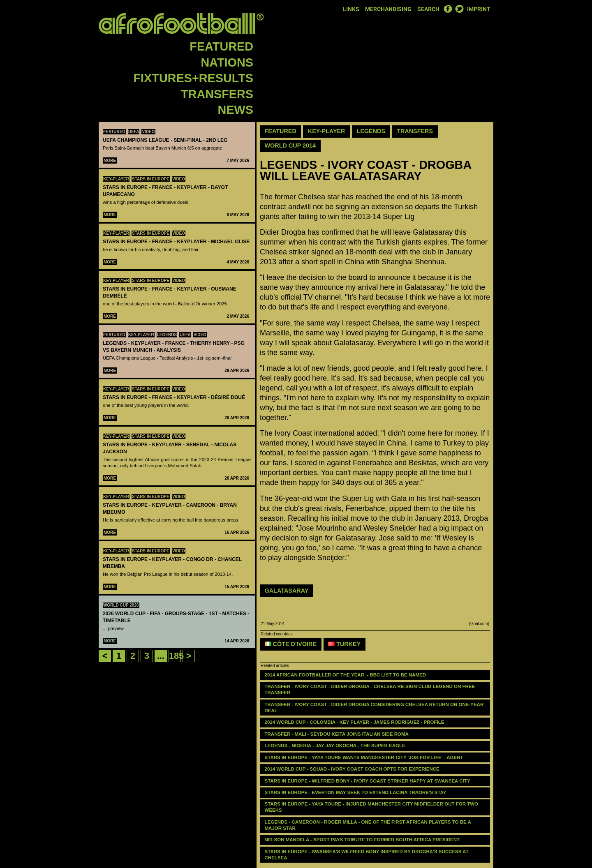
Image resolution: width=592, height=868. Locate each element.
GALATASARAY (287, 591)
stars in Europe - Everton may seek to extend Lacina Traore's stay (356, 792)
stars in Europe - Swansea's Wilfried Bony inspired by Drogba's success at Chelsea (367, 855)
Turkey (344, 644)
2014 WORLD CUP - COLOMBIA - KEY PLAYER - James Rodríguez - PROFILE (355, 722)
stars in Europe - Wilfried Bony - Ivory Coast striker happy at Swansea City (368, 781)
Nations (227, 62)
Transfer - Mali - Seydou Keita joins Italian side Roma (337, 734)
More (110, 160)
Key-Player (116, 179)
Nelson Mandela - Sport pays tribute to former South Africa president (362, 840)
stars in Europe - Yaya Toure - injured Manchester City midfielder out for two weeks (372, 807)
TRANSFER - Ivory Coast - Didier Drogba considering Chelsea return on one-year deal (375, 708)
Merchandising (388, 9)
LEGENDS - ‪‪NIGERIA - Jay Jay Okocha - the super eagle (335, 746)
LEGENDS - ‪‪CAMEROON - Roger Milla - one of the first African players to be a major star (369, 825)
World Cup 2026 (121, 605)
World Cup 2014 (290, 145)
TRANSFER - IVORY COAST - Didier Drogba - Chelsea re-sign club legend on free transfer (371, 689)
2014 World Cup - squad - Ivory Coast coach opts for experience (352, 769)
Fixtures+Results (193, 78)
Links (351, 9)
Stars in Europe (151, 179)
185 (176, 656)
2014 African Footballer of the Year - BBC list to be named (346, 675)
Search (428, 9)
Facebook (448, 9)
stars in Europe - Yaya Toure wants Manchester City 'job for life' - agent (364, 757)
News (236, 110)
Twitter (459, 9)
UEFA (134, 132)
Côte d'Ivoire (291, 644)
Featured (221, 46)
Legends (167, 335)
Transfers (217, 94)
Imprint (479, 9)
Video (148, 132)
